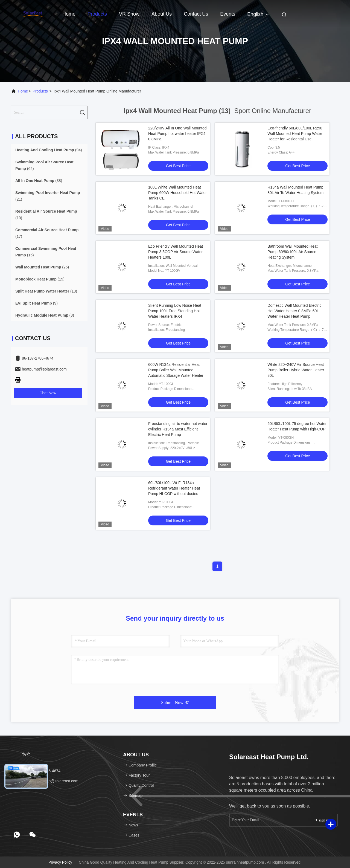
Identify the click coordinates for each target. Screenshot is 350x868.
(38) (39, 181)
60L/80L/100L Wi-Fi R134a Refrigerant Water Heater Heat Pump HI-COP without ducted (174, 488)
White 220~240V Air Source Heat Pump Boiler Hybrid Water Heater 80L (296, 370)
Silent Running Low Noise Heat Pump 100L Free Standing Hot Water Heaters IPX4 (175, 311)
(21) (48, 196)
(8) (45, 315)
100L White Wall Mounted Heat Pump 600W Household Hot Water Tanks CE (177, 193)
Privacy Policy (60, 862)
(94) (49, 150)
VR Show (129, 14)
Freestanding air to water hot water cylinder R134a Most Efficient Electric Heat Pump (178, 429)
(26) (42, 267)
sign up (322, 820)
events (228, 14)
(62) (44, 165)
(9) (37, 303)
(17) (47, 233)
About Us (162, 14)
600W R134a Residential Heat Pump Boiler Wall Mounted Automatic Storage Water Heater (176, 370)
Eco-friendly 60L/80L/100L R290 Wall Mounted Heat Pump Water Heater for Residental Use (295, 134)
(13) (46, 291)
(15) (46, 252)
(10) (46, 215)
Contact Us (196, 14)
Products (97, 14)
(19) (40, 279)
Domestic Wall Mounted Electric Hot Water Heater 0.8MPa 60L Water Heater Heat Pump (294, 311)
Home (69, 14)
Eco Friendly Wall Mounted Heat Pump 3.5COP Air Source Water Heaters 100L (176, 252)
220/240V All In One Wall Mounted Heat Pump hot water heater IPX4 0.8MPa (177, 134)
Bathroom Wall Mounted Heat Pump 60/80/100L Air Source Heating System (292, 252)
